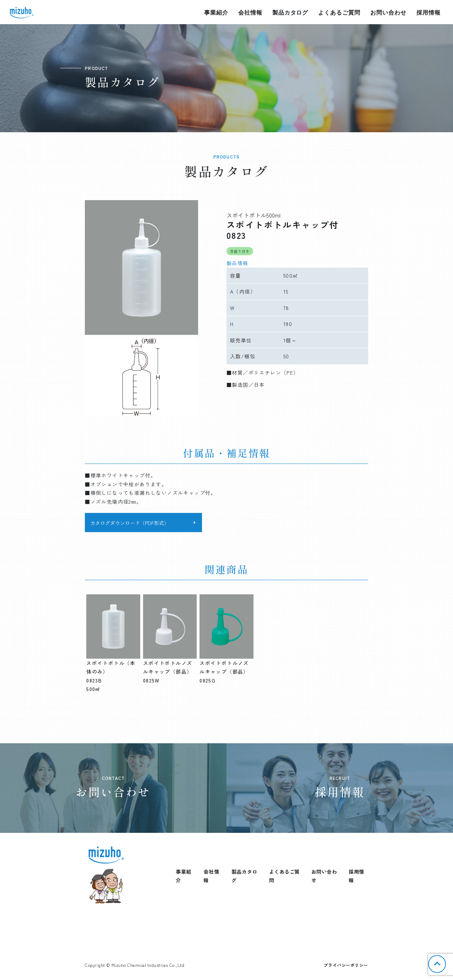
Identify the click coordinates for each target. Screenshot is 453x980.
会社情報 (250, 12)
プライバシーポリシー (346, 965)
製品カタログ (290, 12)
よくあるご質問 (339, 12)
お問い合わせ (388, 12)
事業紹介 (216, 12)
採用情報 (429, 12)
